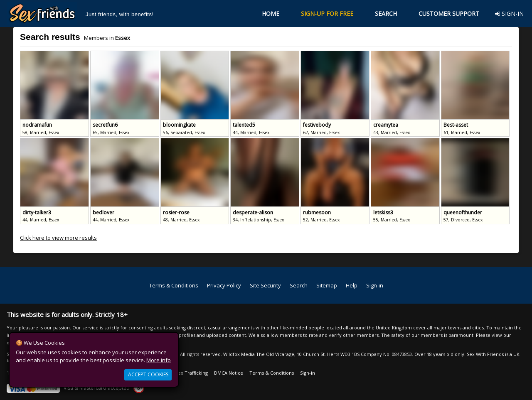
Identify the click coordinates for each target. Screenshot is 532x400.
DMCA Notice (229, 373)
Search (299, 285)
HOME (271, 13)
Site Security (265, 285)
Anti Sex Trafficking (187, 373)
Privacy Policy (224, 285)
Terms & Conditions (174, 285)
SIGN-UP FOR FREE (327, 13)
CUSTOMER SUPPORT (449, 13)
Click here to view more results (58, 238)
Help (352, 285)
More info (159, 360)
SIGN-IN (509, 13)
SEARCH (386, 13)
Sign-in (375, 285)
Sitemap (327, 285)
